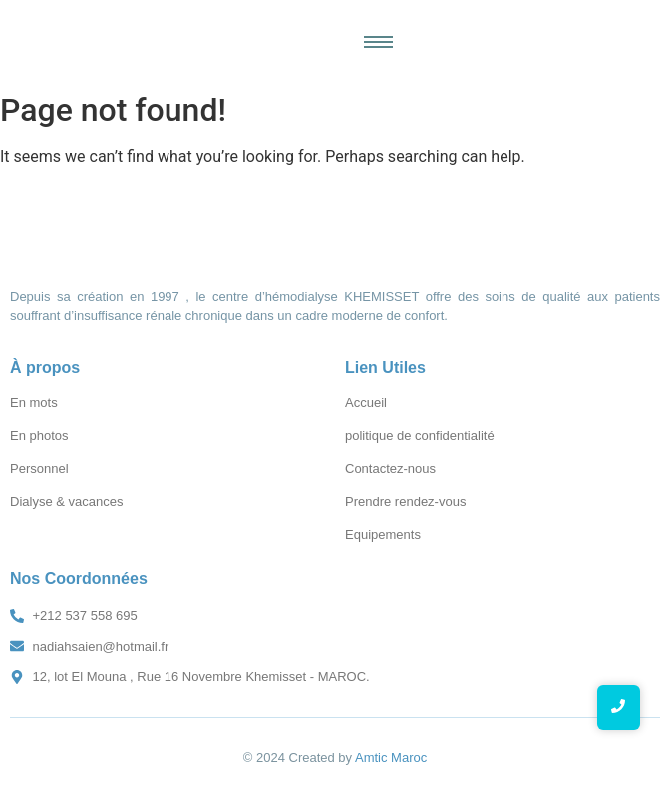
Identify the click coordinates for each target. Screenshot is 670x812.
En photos (39, 435)
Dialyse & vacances (66, 501)
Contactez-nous (390, 468)
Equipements (383, 534)
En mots (34, 403)
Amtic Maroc (391, 758)
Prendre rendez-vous (405, 501)
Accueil (366, 403)
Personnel (39, 468)
